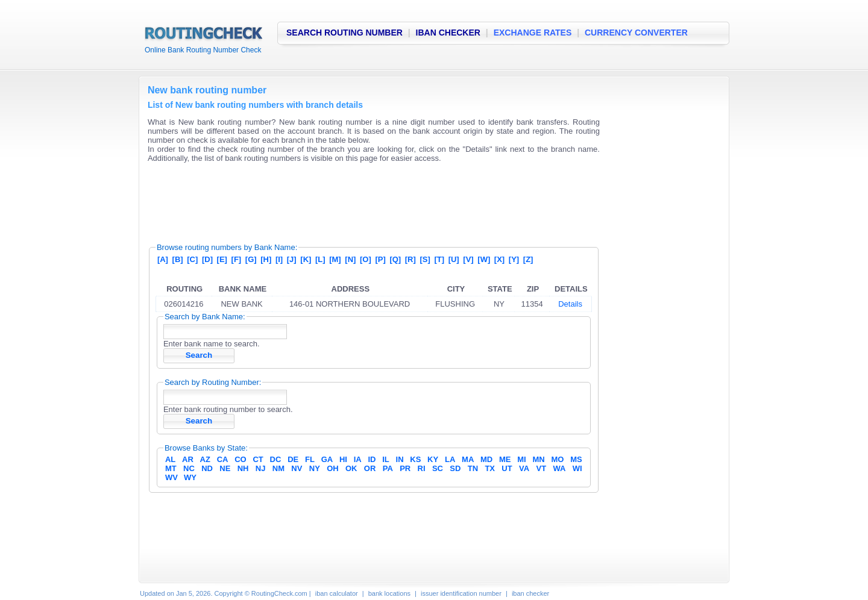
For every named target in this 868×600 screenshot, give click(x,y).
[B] (178, 259)
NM (278, 468)
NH (243, 468)
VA (524, 468)
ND (207, 468)
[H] (266, 259)
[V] (468, 259)
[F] (237, 259)
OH (333, 468)
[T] (439, 259)
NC (189, 468)
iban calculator (337, 593)
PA (388, 468)
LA (450, 459)
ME (505, 459)
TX (490, 468)
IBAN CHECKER (448, 33)
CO (241, 459)
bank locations (389, 593)
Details (570, 304)
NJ (261, 468)
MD (486, 459)
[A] (163, 259)
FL (310, 459)
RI (422, 468)
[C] (192, 259)
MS (576, 459)
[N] (350, 259)
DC (276, 459)
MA (468, 459)
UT (507, 468)
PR (405, 468)
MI (521, 459)
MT (171, 468)
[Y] (514, 259)
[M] (335, 259)
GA (327, 459)
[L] (320, 259)
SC (438, 468)
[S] (425, 259)
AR (188, 459)
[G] (251, 259)
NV (297, 468)
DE (293, 459)
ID (372, 459)
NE (225, 468)
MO (557, 459)
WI (577, 468)
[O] (366, 259)
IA (358, 459)
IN (400, 459)
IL (386, 459)
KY (433, 459)
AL (170, 459)
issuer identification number (461, 593)
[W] (484, 259)
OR (370, 468)
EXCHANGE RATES (533, 33)
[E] (222, 259)
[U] (454, 259)
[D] (207, 259)
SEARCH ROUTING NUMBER (344, 33)
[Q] (395, 259)
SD (455, 468)
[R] (410, 259)
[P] (380, 259)
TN (473, 468)
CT (258, 459)
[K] (306, 259)
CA (223, 459)
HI (343, 459)
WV (171, 477)
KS (415, 459)
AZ (205, 459)
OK (351, 468)
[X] (499, 259)
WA (559, 468)
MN (539, 459)
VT (542, 468)
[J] (292, 259)
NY (315, 468)
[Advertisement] (367, 199)
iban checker (530, 593)
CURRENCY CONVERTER (636, 33)
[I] (279, 259)
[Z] (528, 259)
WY (190, 477)
